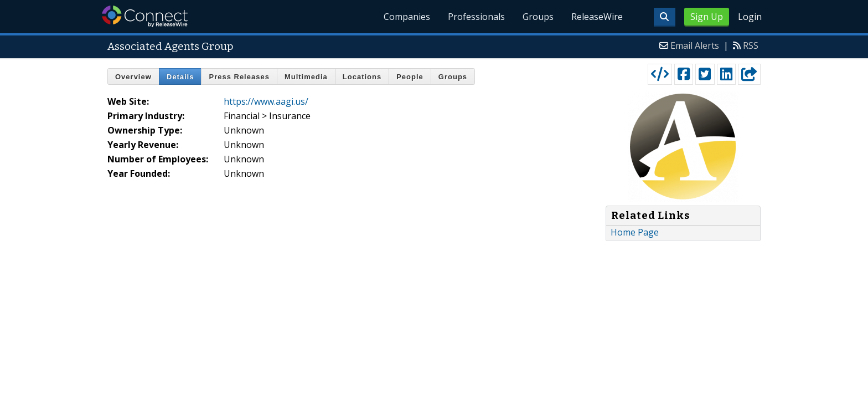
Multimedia (306, 77)
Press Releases (239, 77)
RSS (751, 45)
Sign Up (707, 17)
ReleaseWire (597, 17)
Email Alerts (695, 45)
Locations (362, 77)
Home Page (635, 232)
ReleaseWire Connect (145, 16)
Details (180, 77)
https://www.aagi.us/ (266, 101)
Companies (407, 17)
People (410, 77)
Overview (133, 77)
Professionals (476, 17)
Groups (538, 17)
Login (750, 17)
